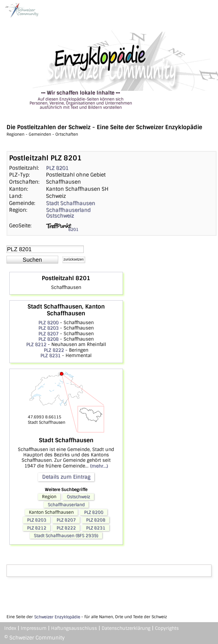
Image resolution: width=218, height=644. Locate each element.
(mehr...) (99, 466)
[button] (32, 260)
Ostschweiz (60, 216)
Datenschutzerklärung (126, 628)
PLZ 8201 (57, 168)
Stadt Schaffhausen (71, 203)
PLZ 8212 (36, 344)
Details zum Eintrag (66, 477)
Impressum (34, 628)
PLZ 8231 (50, 355)
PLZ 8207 (48, 334)
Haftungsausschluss (74, 628)
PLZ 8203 (48, 328)
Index (10, 628)
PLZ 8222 (54, 350)
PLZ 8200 (48, 323)
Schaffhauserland (68, 210)
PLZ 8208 (48, 339)
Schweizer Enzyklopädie (57, 617)
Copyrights (167, 628)
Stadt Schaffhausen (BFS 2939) (66, 536)
